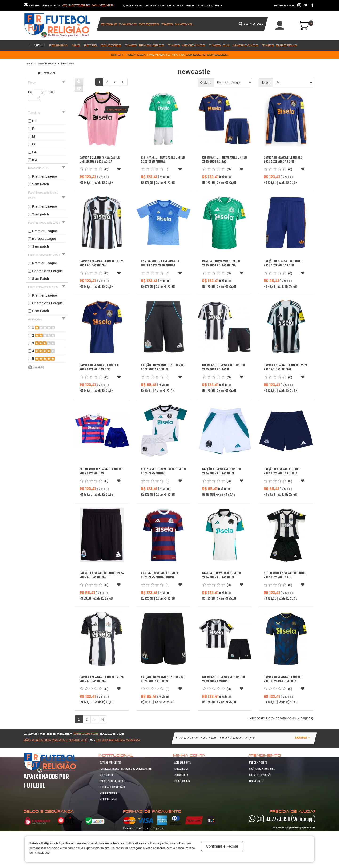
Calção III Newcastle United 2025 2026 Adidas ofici (283, 264)
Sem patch (41, 214)
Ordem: (206, 83)
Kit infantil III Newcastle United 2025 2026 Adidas (225, 160)
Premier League (45, 176)
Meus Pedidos (155, 6)
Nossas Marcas (108, 793)
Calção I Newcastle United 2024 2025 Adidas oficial (102, 575)
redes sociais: (284, 6)
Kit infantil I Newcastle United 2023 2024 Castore (224, 679)
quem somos (132, 6)
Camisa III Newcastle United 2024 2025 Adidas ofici (222, 575)
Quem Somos (107, 775)
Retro (91, 45)
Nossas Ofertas (108, 800)
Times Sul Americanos (234, 45)
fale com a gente (210, 6)
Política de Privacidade (112, 787)
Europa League (44, 239)
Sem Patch (41, 184)
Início (29, 63)
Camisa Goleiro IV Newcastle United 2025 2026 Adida (100, 160)
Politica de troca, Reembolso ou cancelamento (126, 769)
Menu (37, 45)
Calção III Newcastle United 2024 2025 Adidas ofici (222, 471)
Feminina (59, 45)
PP (34, 121)
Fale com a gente (258, 763)
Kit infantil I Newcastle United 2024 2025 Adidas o (285, 575)
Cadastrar (303, 738)
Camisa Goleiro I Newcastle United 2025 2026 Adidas (160, 264)
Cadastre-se (182, 769)
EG (35, 160)
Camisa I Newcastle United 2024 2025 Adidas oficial (102, 679)
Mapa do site (256, 781)
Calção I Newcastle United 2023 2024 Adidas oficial (163, 679)
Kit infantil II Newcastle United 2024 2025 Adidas (101, 471)
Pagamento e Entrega (111, 781)
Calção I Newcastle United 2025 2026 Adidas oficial (163, 367)
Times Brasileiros (145, 45)
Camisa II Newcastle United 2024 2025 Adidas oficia (160, 575)
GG (35, 152)
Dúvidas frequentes (111, 763)
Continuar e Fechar (222, 846)
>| (123, 82)
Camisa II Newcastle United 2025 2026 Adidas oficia (221, 264)
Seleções (111, 45)
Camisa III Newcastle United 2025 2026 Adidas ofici (283, 160)
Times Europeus (280, 45)
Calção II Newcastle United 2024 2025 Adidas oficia (283, 471)
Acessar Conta (183, 763)
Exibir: (266, 83)
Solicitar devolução (260, 775)
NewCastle (67, 63)
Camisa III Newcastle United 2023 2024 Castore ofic (283, 679)
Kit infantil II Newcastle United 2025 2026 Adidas (163, 160)
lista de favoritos (181, 6)
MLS (76, 45)
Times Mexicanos (187, 45)
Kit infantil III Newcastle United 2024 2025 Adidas (163, 471)
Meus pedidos (182, 781)
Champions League (47, 271)
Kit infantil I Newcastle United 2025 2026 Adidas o (224, 367)
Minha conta (181, 775)
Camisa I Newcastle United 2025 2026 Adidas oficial (102, 264)
